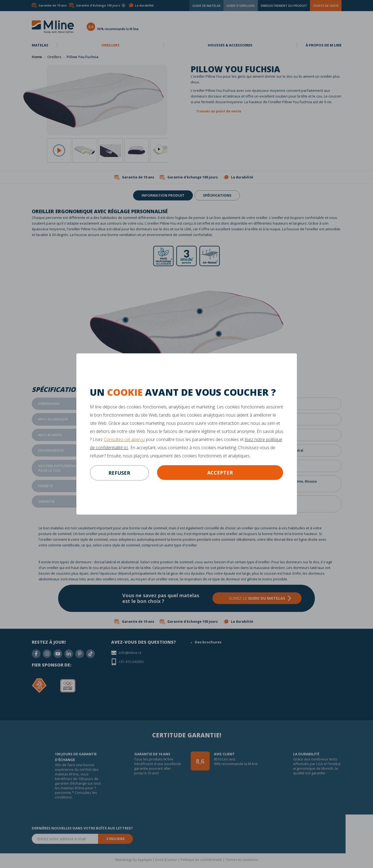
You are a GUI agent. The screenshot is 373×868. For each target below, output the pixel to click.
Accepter (220, 473)
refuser (119, 473)
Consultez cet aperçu (124, 439)
